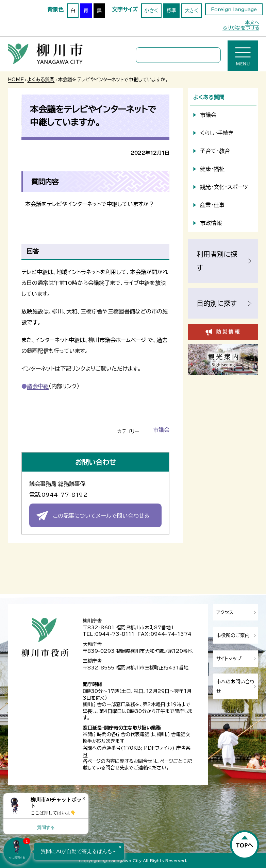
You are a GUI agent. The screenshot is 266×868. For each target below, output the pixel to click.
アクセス (225, 612)
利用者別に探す (217, 261)
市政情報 (211, 223)
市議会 (161, 430)
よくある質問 (41, 80)
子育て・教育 (215, 151)
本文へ (252, 22)
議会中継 (38, 386)
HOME (16, 80)
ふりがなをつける (241, 28)
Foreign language (234, 10)
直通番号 (111, 748)
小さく (151, 11)
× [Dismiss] (84, 798)
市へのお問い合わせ (235, 686)
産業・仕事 (212, 205)
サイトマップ (229, 659)
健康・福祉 (212, 169)
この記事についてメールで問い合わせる (101, 516)
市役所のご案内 (233, 635)
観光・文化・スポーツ (224, 187)
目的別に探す (217, 303)
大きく (192, 11)
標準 (171, 11)
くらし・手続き (217, 133)
